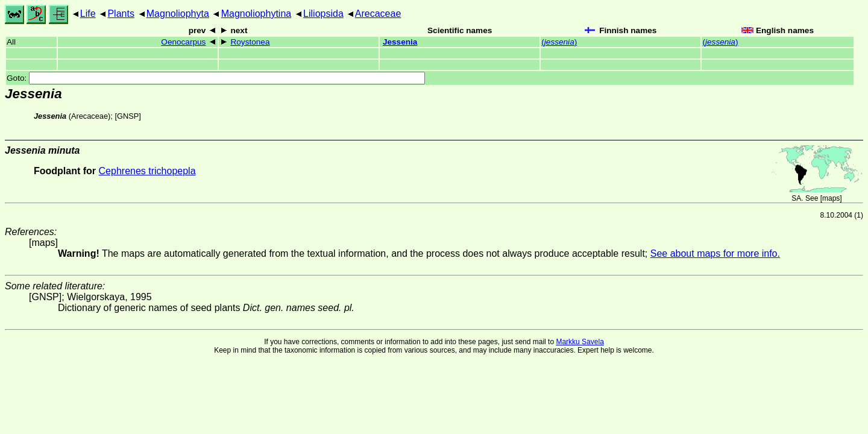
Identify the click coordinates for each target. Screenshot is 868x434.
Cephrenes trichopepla (147, 171)
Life (88, 14)
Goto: (216, 78)
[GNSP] (127, 116)
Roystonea (250, 42)
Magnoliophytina (256, 14)
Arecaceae (378, 14)
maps (831, 198)
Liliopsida (323, 14)
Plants (121, 14)
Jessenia (400, 42)
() (559, 42)
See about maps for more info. (715, 253)
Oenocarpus (183, 42)
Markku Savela (580, 342)
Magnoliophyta (178, 14)
